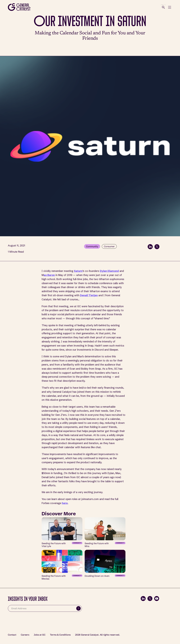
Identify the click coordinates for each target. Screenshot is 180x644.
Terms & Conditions (60, 635)
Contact (12, 635)
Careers (25, 635)
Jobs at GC (40, 635)
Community (92, 246)
